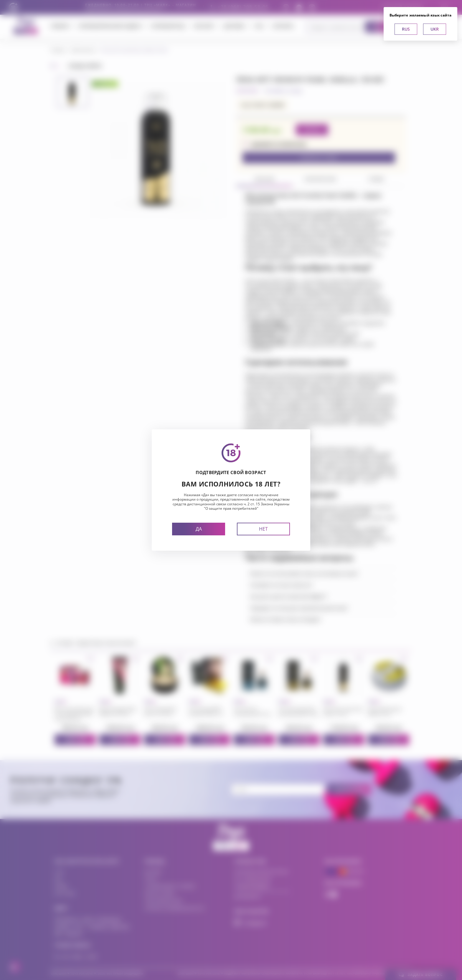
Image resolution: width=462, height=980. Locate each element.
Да (199, 529)
